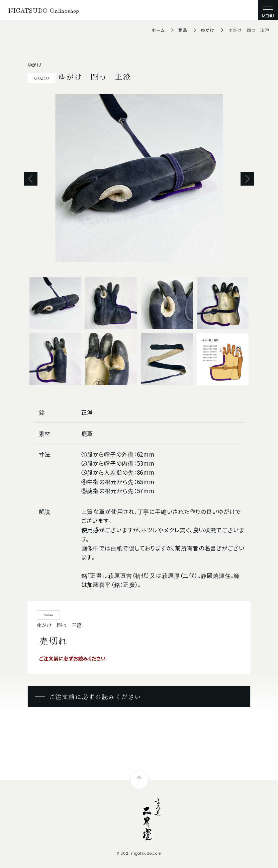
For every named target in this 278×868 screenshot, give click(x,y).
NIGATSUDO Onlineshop (44, 10)
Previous (31, 179)
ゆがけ (208, 30)
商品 (183, 30)
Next (247, 179)
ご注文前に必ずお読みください (72, 658)
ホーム (158, 30)
